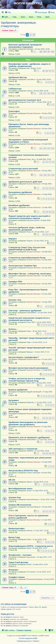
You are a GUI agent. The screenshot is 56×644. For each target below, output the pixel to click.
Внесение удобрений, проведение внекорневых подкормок (25, 46)
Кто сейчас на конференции (14, 604)
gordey (44, 607)
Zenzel (29, 491)
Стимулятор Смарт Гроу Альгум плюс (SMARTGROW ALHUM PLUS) (27, 249)
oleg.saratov (31, 557)
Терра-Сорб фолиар (18, 562)
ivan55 (29, 564)
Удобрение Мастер (18, 77)
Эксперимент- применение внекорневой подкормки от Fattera (28, 141)
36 (53, 212)
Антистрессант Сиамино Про (23, 266)
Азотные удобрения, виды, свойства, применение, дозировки (27, 229)
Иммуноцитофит (17, 528)
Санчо (31, 607)
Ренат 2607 (31, 102)
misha (29, 548)
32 (44, 453)
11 (50, 484)
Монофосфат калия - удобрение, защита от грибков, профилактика (30, 65)
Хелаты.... (13, 329)
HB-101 (12, 480)
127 (49, 175)
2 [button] (31, 35)
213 (45, 148)
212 (41, 148)
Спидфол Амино (17, 577)
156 (41, 93)
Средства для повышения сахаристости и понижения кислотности (29, 319)
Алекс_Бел (31, 159)
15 (44, 162)
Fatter (29, 331)
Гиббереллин (15, 89)
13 (47, 188)
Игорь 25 (30, 232)
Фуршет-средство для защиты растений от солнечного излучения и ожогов (29, 217)
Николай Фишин (33, 499)
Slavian (29, 482)
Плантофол (14, 111)
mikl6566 (30, 451)
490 (45, 52)
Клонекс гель (15, 300)
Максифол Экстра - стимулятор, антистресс (30, 274)
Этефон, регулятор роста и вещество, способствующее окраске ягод (27, 380)
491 (49, 52)
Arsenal (29, 531)
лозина (29, 91)
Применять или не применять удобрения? (29, 437)
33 (44, 212)
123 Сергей (31, 572)
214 (49, 148)
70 (50, 71)
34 (47, 212)
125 (41, 175)
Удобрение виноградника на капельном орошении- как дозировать (28, 423)
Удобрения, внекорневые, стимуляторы (19, 24)
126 (45, 175)
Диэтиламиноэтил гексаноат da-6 (25, 100)
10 (53, 133)
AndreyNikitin (31, 313)
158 (49, 93)
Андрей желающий (34, 392)
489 (41, 52)
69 (47, 71)
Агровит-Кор (15, 497)
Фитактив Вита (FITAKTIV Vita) (23, 471)
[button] (34, 35)
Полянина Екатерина (34, 579)
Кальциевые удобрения (20, 192)
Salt (28, 68)
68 (44, 71)
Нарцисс (13, 239)
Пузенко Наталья (33, 113)
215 (53, 148)
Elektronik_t (31, 402)
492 (53, 52)
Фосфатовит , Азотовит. (20, 555)
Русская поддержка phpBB (28, 638)
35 (50, 212)
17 (50, 162)
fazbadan (30, 49)
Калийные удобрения (19, 205)
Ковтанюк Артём (33, 220)
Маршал (30, 352)
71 (53, 71)
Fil (40, 607)
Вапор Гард (14, 537)
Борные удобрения (18, 390)
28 (53, 234)
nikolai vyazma (6, 609)
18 (53, 162)
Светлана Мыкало (33, 507)
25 (44, 234)
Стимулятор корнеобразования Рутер (27, 258)
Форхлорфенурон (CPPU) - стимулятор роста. (31, 546)
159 (53, 93)
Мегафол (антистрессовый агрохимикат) (28, 368)
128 (53, 175)
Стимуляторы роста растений (23, 169)
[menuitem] (8, 12)
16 (47, 162)
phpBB (23, 636)
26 (47, 234)
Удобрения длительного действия (25, 182)
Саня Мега (31, 79)
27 (50, 234)
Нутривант (14, 400)
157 (45, 93)
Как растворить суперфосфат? (24, 357)
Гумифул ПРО (15, 282)
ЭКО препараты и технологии (23, 449)
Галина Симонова (33, 473)
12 (44, 188)
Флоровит (13, 570)
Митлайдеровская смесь (21, 489)
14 (50, 188)
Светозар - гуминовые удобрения (25, 311)
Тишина (29, 241)
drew (36, 607)
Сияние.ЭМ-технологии (20, 505)
